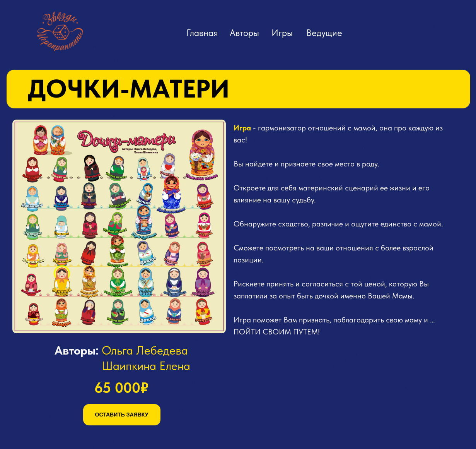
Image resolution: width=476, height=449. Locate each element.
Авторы (244, 33)
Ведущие (324, 33)
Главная (202, 33)
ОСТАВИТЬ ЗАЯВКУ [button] (122, 415)
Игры (282, 33)
